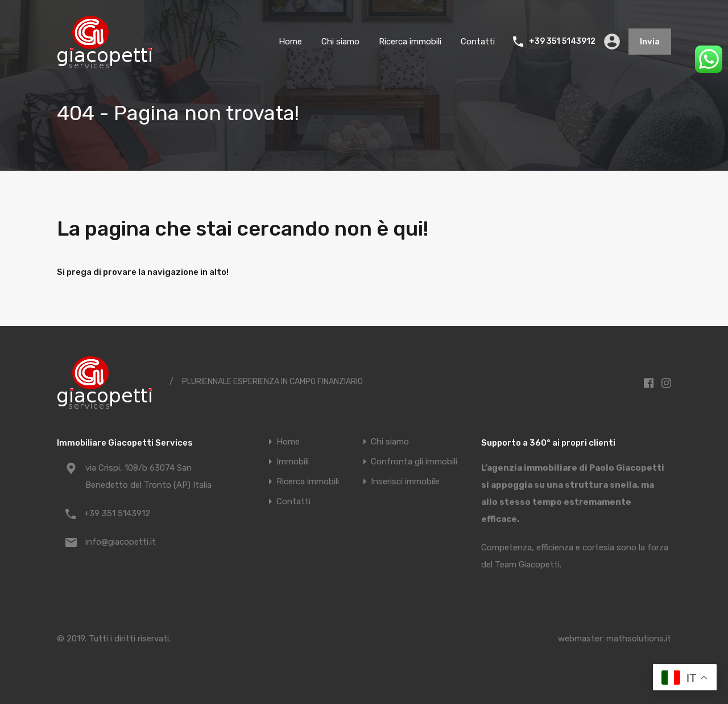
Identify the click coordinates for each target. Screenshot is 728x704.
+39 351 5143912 (562, 42)
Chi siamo (340, 42)
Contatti (478, 42)
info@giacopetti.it (121, 542)
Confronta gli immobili (414, 462)
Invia (650, 42)
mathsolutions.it (639, 639)
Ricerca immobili (410, 42)
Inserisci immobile (405, 482)
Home (290, 42)
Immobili (293, 462)
